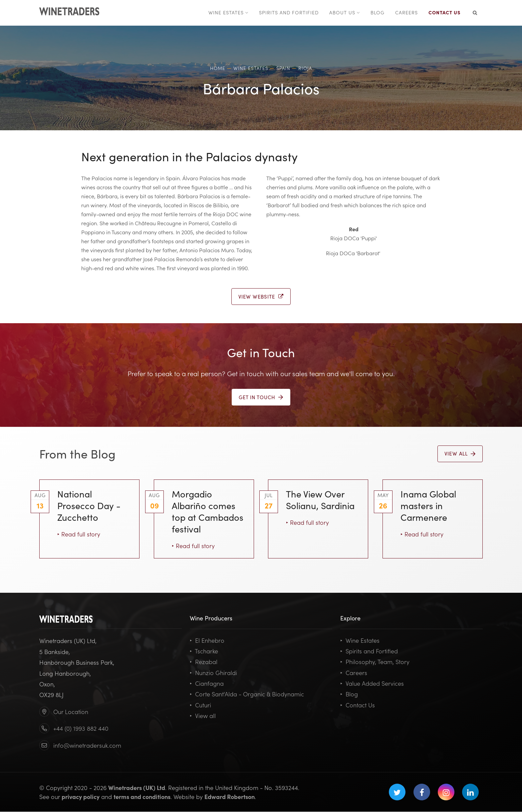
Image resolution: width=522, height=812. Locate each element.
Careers (354, 673)
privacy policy (81, 797)
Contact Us (358, 705)
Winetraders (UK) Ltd (137, 788)
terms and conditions (142, 797)
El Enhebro (207, 641)
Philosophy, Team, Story (375, 662)
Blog (349, 694)
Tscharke (204, 651)
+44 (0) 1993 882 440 (81, 729)
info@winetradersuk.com (87, 746)
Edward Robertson (230, 797)
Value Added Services (372, 684)
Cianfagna (207, 684)
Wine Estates (360, 641)
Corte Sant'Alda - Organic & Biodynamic (247, 694)
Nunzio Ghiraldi (213, 673)
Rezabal (204, 662)
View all (203, 716)
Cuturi (200, 705)
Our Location (71, 712)
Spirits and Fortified (369, 651)
